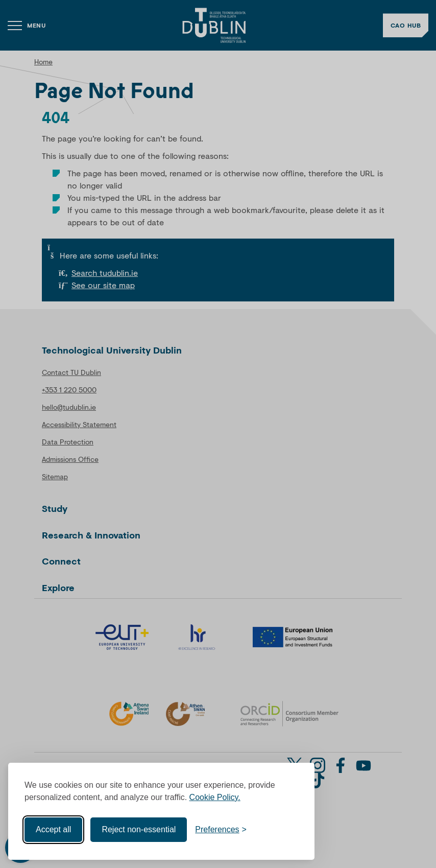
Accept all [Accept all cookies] (53, 829)
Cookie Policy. (215, 797)
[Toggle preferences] (221, 830)
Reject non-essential (139, 829)
